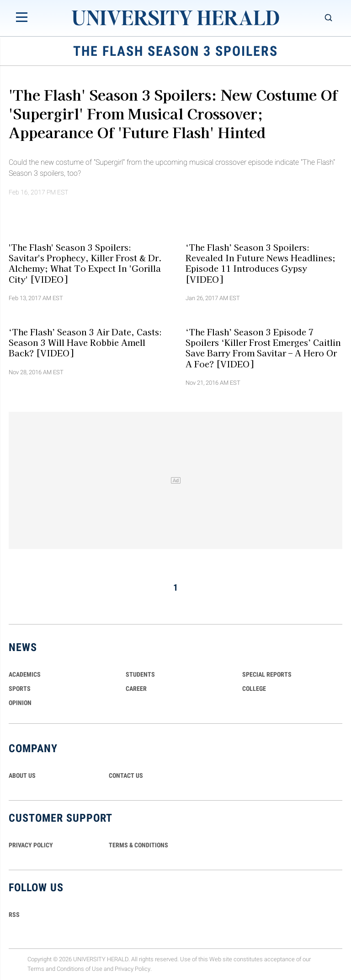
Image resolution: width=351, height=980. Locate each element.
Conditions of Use (80, 969)
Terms (36, 969)
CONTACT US (126, 775)
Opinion (20, 703)
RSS (14, 915)
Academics (25, 674)
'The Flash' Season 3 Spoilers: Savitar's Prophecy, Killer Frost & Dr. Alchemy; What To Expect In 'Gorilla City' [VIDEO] (85, 263)
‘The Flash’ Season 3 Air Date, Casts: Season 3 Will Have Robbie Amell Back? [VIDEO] (85, 342)
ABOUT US (22, 775)
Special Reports (267, 674)
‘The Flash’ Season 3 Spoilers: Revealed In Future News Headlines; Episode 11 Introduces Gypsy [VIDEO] (261, 263)
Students (140, 674)
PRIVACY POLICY (31, 845)
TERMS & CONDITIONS (138, 845)
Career (136, 689)
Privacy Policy (133, 969)
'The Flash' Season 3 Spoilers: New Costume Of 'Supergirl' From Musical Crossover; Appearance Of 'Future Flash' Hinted (173, 113)
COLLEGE (254, 689)
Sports (20, 689)
